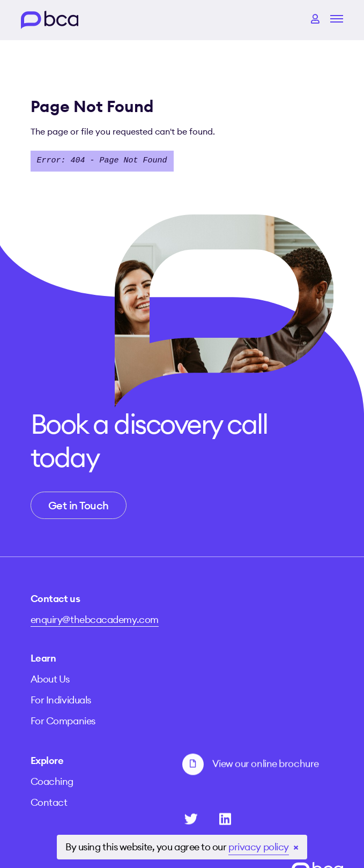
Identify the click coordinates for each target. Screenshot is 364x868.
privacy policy (259, 847)
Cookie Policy (245, 825)
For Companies (215, 662)
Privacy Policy (62, 825)
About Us (202, 620)
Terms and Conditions (154, 825)
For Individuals (213, 641)
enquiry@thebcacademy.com (95, 610)
